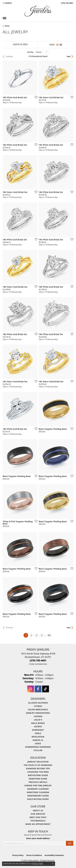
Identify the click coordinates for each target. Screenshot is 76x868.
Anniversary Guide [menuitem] (38, 796)
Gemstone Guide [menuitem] (38, 779)
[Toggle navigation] (4, 18)
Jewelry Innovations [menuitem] (38, 713)
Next (69, 56)
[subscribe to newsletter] (70, 843)
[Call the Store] (38, 660)
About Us (38, 810)
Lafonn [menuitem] (38, 716)
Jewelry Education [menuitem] (38, 762)
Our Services (38, 814)
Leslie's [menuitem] (38, 720)
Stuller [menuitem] (38, 750)
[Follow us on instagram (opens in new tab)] (31, 689)
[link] (67, 3)
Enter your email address (38, 838)
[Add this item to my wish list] (35, 97)
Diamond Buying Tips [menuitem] (38, 768)
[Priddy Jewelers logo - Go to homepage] (38, 11)
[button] (7, 3)
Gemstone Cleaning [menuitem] (38, 792)
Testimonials (38, 821)
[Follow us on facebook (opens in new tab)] (38, 689)
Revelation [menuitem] (38, 737)
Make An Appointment (38, 824)
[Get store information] (38, 664)
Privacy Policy (18, 855)
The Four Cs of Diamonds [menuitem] (38, 765)
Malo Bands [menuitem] (38, 723)
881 (49, 635)
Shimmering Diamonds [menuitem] (38, 747)
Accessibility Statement (54, 855)
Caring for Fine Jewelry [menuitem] (38, 785)
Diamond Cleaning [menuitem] (38, 789)
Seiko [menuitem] (38, 743)
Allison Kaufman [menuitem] (38, 703)
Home (7, 26)
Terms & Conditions (34, 855)
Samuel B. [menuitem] (38, 740)
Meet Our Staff (38, 817)
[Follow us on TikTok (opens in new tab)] (46, 689)
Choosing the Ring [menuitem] (38, 772)
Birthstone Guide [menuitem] (38, 775)
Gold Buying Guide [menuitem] (38, 799)
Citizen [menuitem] (38, 706)
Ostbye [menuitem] (38, 727)
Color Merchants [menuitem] (38, 710)
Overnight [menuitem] (38, 730)
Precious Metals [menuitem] (38, 782)
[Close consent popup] (53, 864)
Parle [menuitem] (38, 733)
